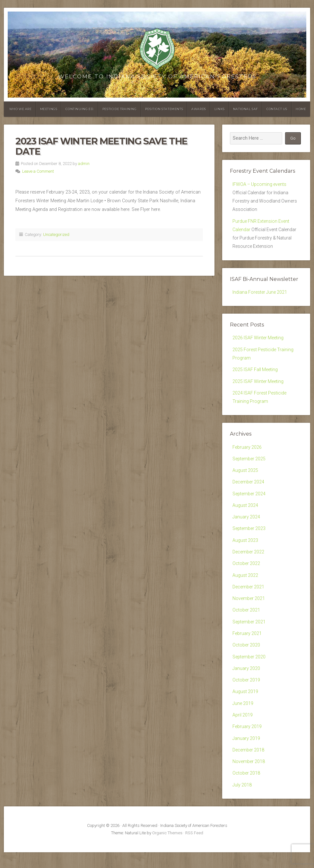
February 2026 (247, 453)
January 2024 (246, 525)
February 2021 (247, 645)
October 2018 (246, 789)
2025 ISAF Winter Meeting (258, 386)
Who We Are (21, 109)
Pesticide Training (120, 109)
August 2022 (245, 585)
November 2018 (249, 776)
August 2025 (245, 477)
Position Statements (164, 109)
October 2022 (246, 573)
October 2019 (246, 693)
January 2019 (246, 753)
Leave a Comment (38, 171)
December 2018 (249, 764)
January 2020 (246, 681)
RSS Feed (194, 849)
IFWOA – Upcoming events (260, 184)
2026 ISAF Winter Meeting (258, 341)
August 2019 (245, 704)
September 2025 (249, 465)
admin (84, 164)
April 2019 (243, 729)
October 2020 (246, 657)
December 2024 (249, 489)
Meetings (49, 109)
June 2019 (243, 717)
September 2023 (249, 537)
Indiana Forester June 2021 (260, 295)
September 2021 (249, 633)
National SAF (246, 109)
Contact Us (277, 109)
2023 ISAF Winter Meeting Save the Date (101, 146)
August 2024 (245, 513)
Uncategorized (56, 234)
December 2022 (249, 561)
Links (220, 109)
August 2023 (245, 549)
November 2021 (249, 608)
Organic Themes (167, 849)
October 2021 (246, 621)
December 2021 (249, 597)
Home (301, 109)
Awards (199, 109)
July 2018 (242, 800)
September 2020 (249, 668)
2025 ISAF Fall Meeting (256, 374)
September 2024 (249, 501)
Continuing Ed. (80, 109)
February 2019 (247, 740)
